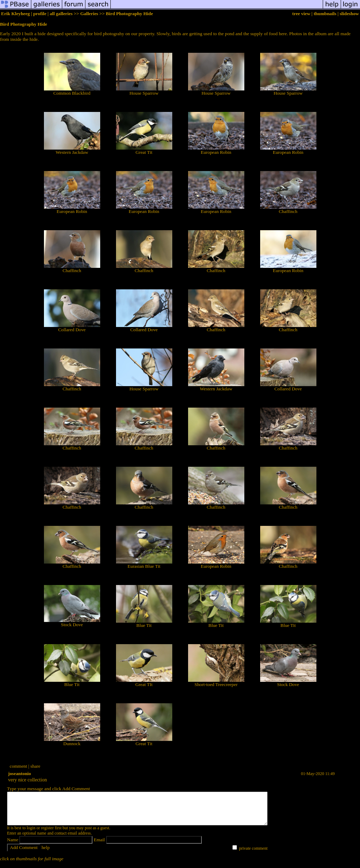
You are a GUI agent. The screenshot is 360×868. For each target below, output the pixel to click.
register (47, 834)
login (31, 834)
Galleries (89, 14)
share (36, 766)
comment (19, 766)
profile (40, 14)
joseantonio (20, 773)
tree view (301, 14)
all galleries (61, 14)
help (46, 854)
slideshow (349, 14)
